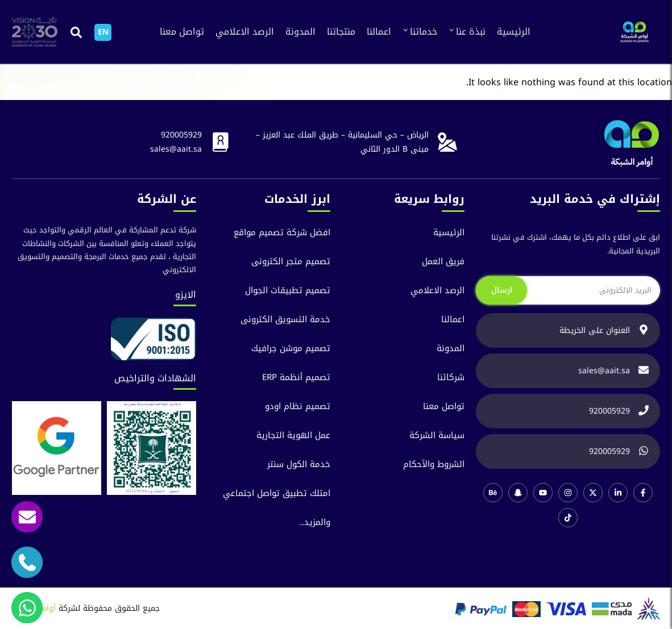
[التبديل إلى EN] (103, 32)
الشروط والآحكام (434, 465)
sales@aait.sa (176, 149)
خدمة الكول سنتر (299, 465)
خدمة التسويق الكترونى (285, 320)
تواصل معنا (182, 32)
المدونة (300, 32)
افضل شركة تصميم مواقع (282, 233)
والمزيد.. (315, 522)
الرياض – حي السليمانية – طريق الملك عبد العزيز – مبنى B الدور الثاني (342, 142)
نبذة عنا (471, 32)
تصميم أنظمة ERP (296, 378)
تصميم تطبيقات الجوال (288, 291)
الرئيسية (514, 32)
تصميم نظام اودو (298, 407)
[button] (76, 32)
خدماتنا (424, 32)
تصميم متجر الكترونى (291, 262)
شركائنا (451, 378)
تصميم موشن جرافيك (291, 349)
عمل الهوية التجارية (293, 436)
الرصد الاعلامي (245, 32)
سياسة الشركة (437, 436)
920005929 (181, 135)
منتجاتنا (341, 32)
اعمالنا (379, 32)
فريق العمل (443, 262)
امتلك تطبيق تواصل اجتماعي (277, 493)
